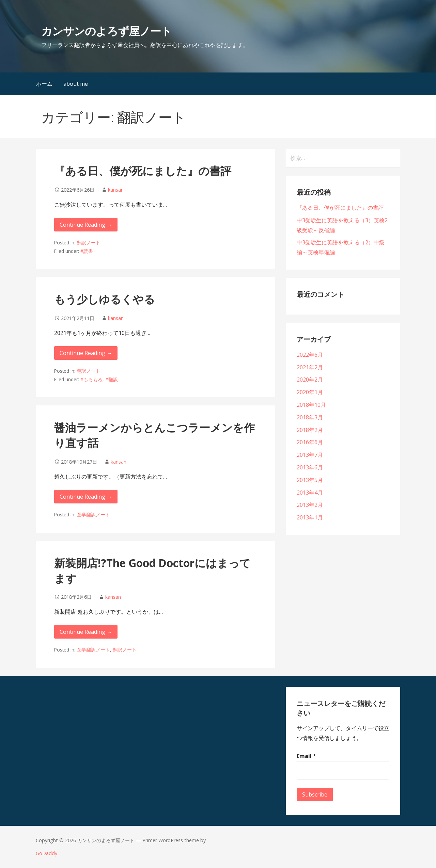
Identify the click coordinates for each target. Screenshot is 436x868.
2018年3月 (310, 417)
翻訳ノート (89, 243)
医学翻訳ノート (93, 515)
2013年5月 (310, 480)
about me (76, 84)
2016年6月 (310, 442)
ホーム (44, 84)
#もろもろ (91, 379)
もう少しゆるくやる (105, 299)
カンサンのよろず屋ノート (106, 31)
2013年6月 (310, 467)
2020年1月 (310, 392)
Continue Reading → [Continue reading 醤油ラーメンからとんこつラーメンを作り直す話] (86, 497)
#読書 (87, 251)
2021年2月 (310, 367)
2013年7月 (310, 455)
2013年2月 (310, 505)
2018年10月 (311, 405)
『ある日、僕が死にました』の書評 (143, 171)
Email (306, 756)
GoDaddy (46, 853)
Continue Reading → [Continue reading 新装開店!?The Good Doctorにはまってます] (86, 632)
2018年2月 (310, 430)
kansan (116, 190)
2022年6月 (310, 355)
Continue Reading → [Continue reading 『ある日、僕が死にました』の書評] (86, 225)
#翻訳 (112, 379)
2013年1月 (310, 517)
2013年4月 (310, 493)
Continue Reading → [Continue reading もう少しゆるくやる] (86, 353)
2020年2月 (310, 380)
